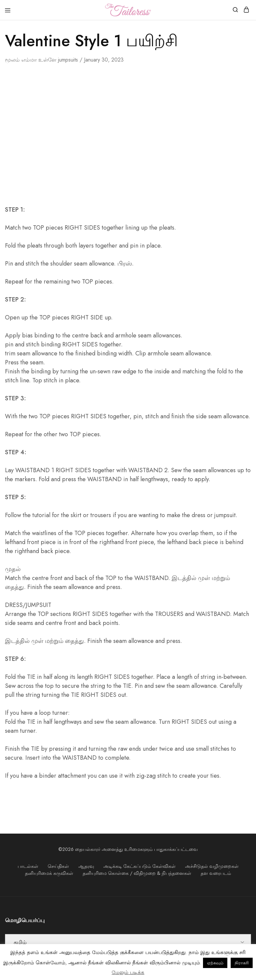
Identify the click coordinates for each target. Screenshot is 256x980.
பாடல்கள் (28, 866)
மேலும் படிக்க (128, 972)
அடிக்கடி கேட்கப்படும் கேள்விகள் (139, 866)
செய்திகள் (58, 866)
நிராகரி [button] (242, 963)
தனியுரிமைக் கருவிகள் (49, 873)
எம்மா (29, 60)
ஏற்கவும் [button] (215, 963)
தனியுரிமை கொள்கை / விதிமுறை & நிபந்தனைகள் (137, 873)
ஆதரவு (86, 866)
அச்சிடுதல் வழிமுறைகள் (212, 866)
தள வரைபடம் (216, 873)
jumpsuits (68, 60)
